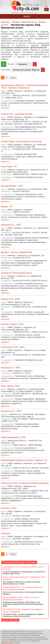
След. (13, 78)
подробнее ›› (6, 108)
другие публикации (10, 620)
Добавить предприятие (4, 64)
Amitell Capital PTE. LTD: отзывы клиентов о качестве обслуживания (23, 588)
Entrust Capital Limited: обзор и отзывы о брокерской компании (21, 598)
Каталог (5, 22)
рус (46, 9)
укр (46, 6)
